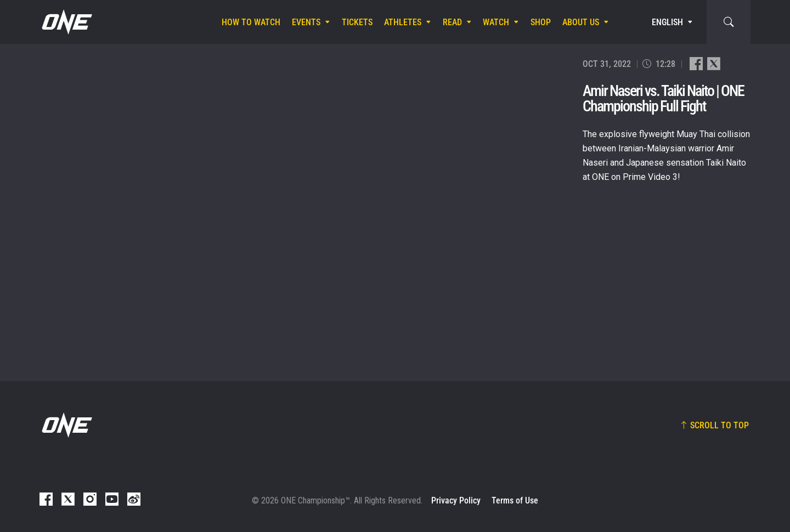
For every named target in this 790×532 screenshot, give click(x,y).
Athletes (403, 22)
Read (452, 22)
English (667, 22)
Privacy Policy (456, 500)
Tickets (357, 22)
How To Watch (251, 22)
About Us (581, 22)
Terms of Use (515, 500)
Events (306, 22)
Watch (496, 22)
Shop (541, 22)
